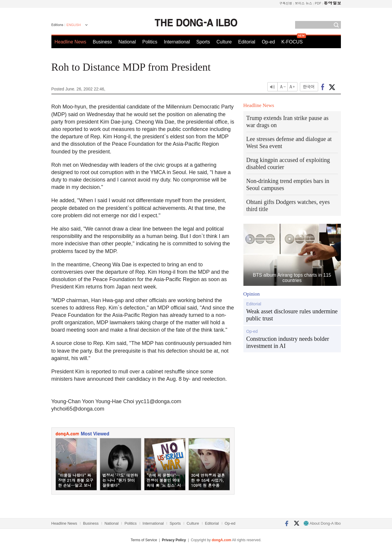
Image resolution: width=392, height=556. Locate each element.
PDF (318, 3)
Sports (203, 42)
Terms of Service (144, 540)
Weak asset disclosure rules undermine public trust (292, 315)
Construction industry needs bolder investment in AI (288, 342)
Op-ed (268, 42)
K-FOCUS (292, 42)
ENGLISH (74, 25)
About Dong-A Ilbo (322, 523)
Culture (224, 42)
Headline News (71, 42)
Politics (150, 42)
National (127, 42)
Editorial (247, 42)
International (177, 42)
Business (102, 42)
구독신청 (286, 3)
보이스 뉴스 (304, 3)
